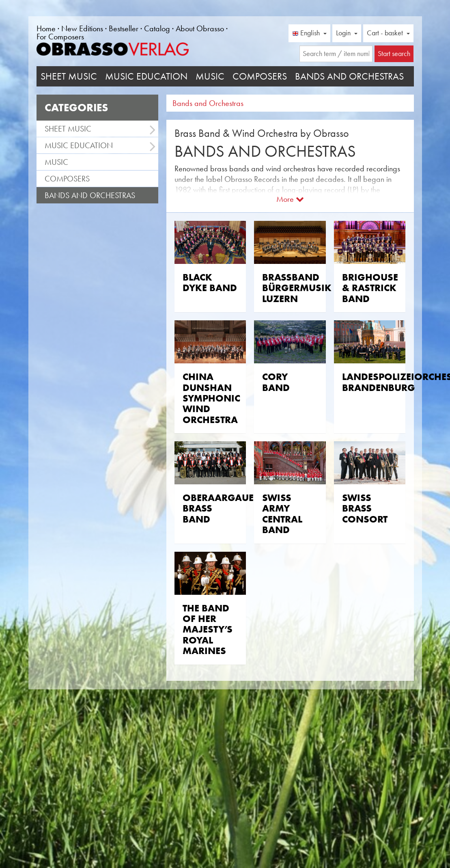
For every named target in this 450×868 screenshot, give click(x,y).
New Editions (82, 28)
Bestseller (124, 28)
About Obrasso (200, 28)
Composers (260, 76)
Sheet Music (69, 76)
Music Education (146, 76)
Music (210, 76)
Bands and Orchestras (349, 76)
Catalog (157, 28)
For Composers (60, 37)
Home (46, 28)
